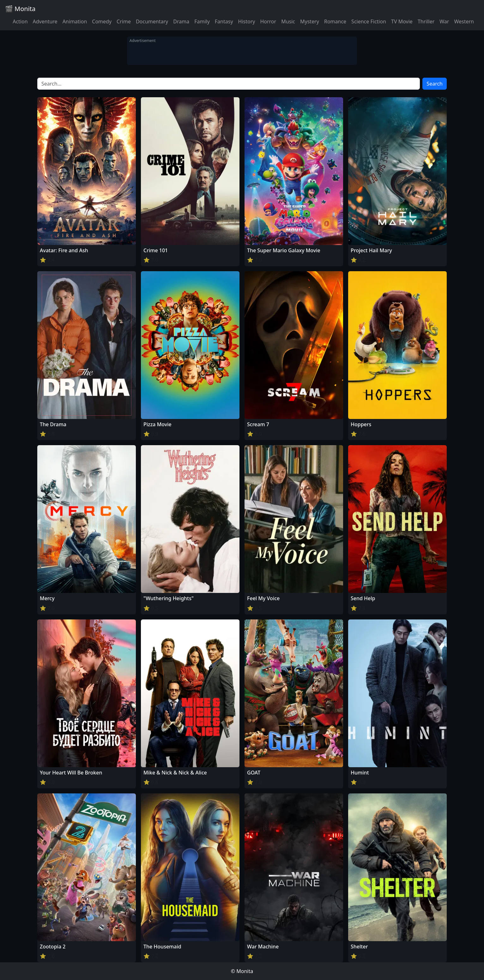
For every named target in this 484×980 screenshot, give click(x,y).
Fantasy (224, 21)
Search (435, 84)
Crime (124, 21)
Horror (268, 21)
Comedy (102, 21)
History (247, 21)
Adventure (45, 21)
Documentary (152, 21)
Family (202, 21)
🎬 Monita (20, 9)
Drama (181, 21)
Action (20, 21)
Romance (335, 21)
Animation (75, 21)
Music (288, 21)
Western (464, 21)
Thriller (426, 21)
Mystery (310, 21)
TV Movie (402, 21)
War (444, 21)
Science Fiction (369, 21)
